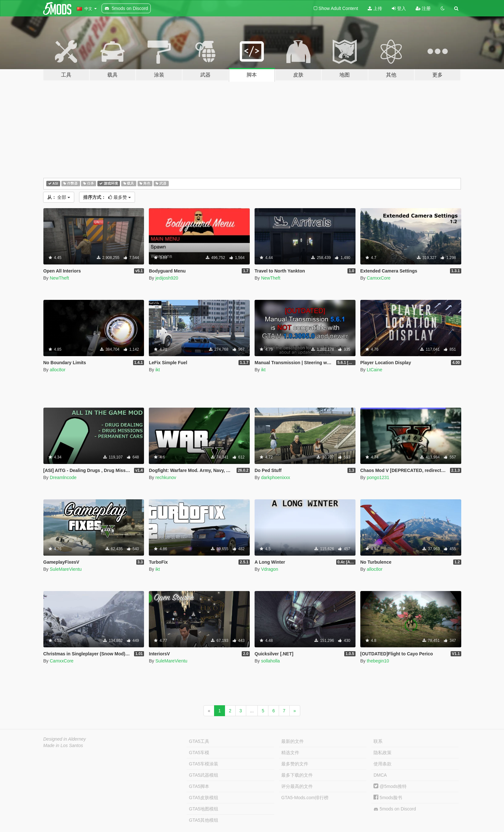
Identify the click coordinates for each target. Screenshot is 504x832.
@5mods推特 (390, 786)
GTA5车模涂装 (204, 764)
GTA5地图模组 (204, 809)
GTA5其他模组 (204, 820)
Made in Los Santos (63, 745)
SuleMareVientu (66, 569)
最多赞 (107, 197)
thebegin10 (378, 661)
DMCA (380, 775)
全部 (59, 197)
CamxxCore (379, 278)
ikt (157, 370)
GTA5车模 (199, 753)
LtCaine (374, 370)
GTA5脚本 (199, 786)
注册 (423, 8)
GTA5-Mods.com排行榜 (305, 798)
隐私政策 (382, 753)
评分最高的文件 (297, 786)
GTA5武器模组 (204, 775)
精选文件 (290, 753)
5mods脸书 (388, 798)
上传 (375, 8)
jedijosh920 (167, 278)
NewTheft (59, 278)
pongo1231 (378, 477)
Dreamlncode (63, 477)
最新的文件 (292, 741)
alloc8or (58, 370)
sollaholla (270, 661)
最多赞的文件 (295, 764)
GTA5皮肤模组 (204, 798)
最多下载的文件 (297, 775)
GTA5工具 (199, 741)
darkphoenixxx (275, 477)
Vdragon (270, 569)
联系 (378, 741)
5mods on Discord (395, 809)
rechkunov (166, 477)
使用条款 (382, 764)
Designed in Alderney (65, 739)
